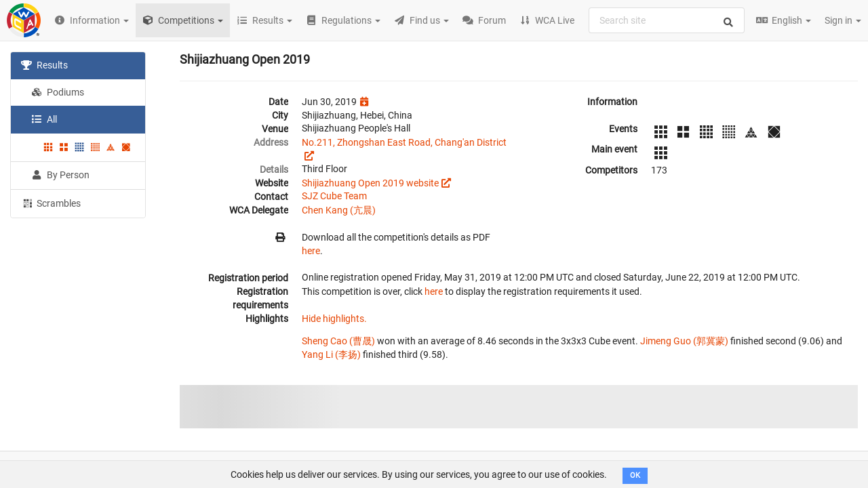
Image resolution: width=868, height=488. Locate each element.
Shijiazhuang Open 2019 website (370, 183)
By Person (60, 175)
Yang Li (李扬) (331, 354)
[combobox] (667, 20)
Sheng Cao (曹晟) (338, 341)
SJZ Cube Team (334, 196)
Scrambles (51, 203)
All (44, 119)
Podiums (58, 92)
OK (635, 475)
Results (44, 65)
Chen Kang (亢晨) (339, 210)
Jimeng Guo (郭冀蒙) (684, 341)
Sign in (843, 20)
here (311, 251)
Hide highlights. (334, 319)
